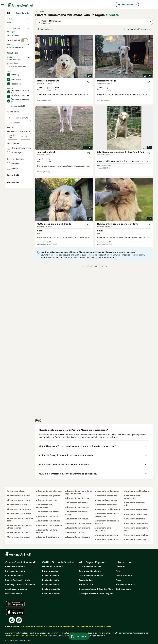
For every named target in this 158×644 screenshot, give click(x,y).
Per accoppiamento (18, 47)
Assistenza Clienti (124, 575)
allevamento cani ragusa (77, 519)
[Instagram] (19, 620)
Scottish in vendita (51, 585)
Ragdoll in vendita (50, 575)
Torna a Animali (15, 19)
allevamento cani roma (18, 505)
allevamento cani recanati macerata (107, 522)
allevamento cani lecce (47, 516)
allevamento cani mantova (136, 523)
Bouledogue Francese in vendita (20, 585)
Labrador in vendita (14, 575)
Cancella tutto (22, 13)
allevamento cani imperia (106, 535)
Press (118, 580)
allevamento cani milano (19, 496)
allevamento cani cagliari (135, 539)
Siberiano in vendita (51, 594)
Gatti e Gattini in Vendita (58, 562)
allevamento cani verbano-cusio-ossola (107, 515)
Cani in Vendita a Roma (90, 571)
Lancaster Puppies (102, 626)
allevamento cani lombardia (108, 539)
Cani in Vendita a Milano (90, 566)
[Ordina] (137, 29)
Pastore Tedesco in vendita (18, 580)
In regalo (13, 41)
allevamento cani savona (135, 514)
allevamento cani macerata (78, 523)
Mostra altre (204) (22, 121)
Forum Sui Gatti (86, 585)
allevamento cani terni (134, 519)
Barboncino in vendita (15, 571)
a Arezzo (112, 15)
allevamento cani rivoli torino (134, 504)
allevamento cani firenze (48, 512)
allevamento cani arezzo (106, 505)
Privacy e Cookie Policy (36, 636)
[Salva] (89, 82)
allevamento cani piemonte (49, 491)
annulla (25, 62)
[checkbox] (9, 75)
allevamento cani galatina (48, 496)
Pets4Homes (27, 626)
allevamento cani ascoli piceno (76, 513)
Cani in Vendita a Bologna (91, 575)
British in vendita (50, 571)
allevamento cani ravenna (19, 514)
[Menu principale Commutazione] (3, 5)
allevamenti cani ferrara (48, 537)
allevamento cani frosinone (49, 525)
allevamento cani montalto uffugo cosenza (20, 527)
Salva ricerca (45, 29)
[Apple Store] (15, 612)
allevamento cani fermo (76, 503)
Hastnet (39, 626)
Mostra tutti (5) (18, 180)
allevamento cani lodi (75, 532)
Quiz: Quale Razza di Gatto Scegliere (96, 594)
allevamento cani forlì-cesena (47, 531)
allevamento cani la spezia (136, 510)
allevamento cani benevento (108, 509)
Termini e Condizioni (125, 585)
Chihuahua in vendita (15, 566)
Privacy (119, 571)
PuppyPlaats (51, 626)
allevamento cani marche (77, 507)
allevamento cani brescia (19, 532)
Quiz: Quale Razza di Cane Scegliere (96, 589)
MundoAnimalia (67, 626)
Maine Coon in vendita (52, 566)
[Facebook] (12, 620)
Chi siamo (120, 566)
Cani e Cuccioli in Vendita (22, 562)
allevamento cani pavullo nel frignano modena (79, 492)
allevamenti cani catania (106, 500)
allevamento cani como (47, 500)
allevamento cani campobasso (44, 506)
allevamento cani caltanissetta (132, 497)
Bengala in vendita (51, 580)
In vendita (14, 35)
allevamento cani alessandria (103, 529)
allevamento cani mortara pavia (136, 529)
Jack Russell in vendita (16, 589)
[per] (25, 210)
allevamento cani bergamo (78, 537)
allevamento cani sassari (19, 537)
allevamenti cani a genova (19, 509)
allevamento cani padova (19, 500)
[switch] (24, 56)
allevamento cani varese (106, 496)
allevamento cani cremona (78, 528)
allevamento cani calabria (136, 535)
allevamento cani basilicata (136, 491)
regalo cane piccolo (16, 491)
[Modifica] (28, 132)
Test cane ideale (124, 589)
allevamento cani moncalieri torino (20, 520)
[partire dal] (13, 210)
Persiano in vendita (51, 589)
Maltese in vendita (14, 594)
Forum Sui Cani (86, 580)
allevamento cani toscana (77, 498)
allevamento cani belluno (48, 521)
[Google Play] (15, 604)
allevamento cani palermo (107, 491)
